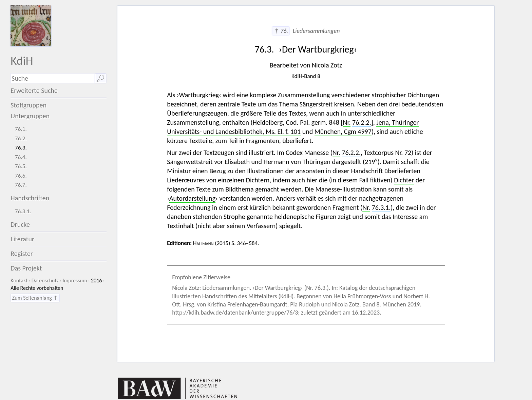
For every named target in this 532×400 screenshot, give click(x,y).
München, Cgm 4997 (343, 132)
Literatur (22, 239)
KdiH (22, 61)
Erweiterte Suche (34, 91)
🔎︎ (101, 78)
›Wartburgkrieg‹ (199, 95)
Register (22, 254)
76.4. (21, 157)
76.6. (21, 176)
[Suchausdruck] (53, 78)
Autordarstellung (192, 198)
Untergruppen (30, 116)
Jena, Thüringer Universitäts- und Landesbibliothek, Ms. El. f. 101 (293, 127)
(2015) (212, 243)
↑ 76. (281, 31)
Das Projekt (26, 268)
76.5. (21, 166)
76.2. (21, 138)
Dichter (404, 180)
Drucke (20, 224)
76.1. (21, 129)
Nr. (347, 122)
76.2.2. (362, 122)
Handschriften (30, 198)
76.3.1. (23, 211)
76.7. (21, 185)
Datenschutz (45, 281)
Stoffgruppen (28, 105)
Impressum (75, 281)
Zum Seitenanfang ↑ (35, 298)
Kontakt (19, 281)
